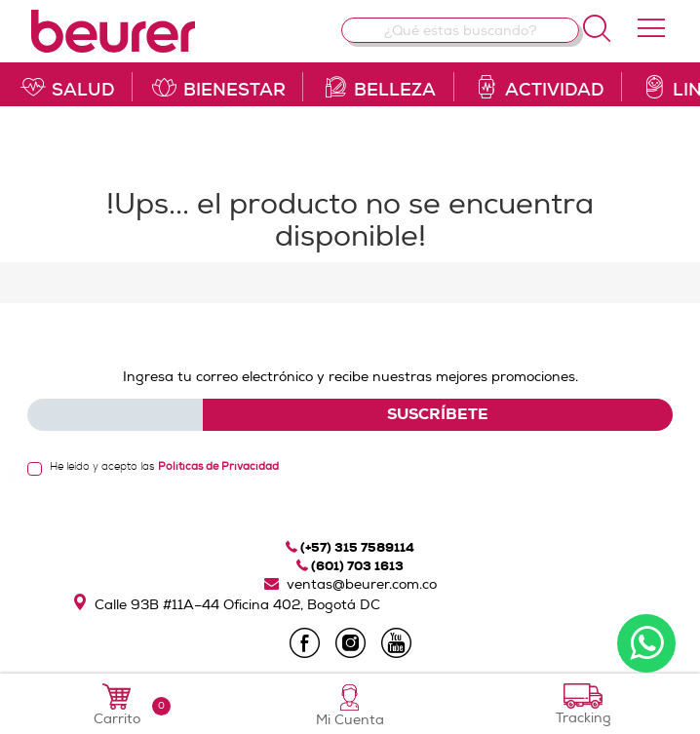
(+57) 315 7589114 (350, 547)
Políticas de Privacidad (218, 466)
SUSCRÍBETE (438, 414)
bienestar (218, 87)
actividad (538, 87)
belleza (378, 87)
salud (67, 87)
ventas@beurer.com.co (350, 584)
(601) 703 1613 (350, 566)
